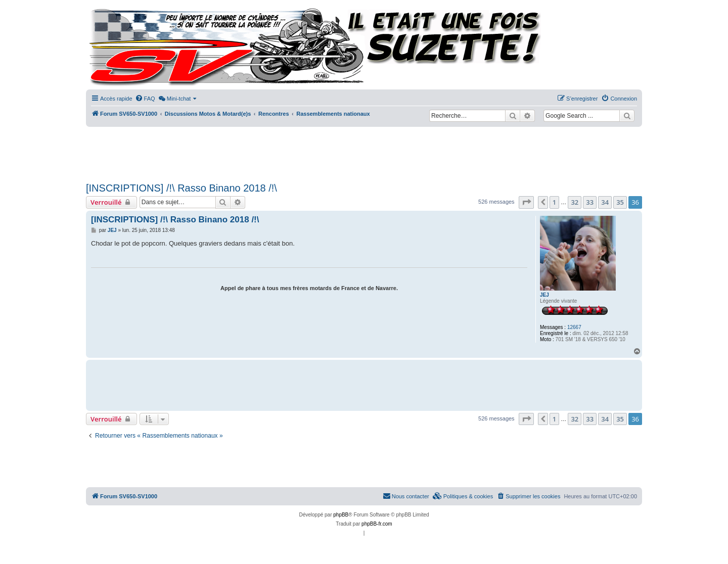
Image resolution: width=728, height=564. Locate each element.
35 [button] (620, 202)
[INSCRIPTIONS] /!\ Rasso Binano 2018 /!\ (181, 188)
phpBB (341, 515)
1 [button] (554, 202)
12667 (574, 327)
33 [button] (590, 202)
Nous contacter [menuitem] (406, 496)
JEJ (544, 295)
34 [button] (605, 202)
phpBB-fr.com (377, 524)
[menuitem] (145, 99)
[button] (526, 202)
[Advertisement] (364, 152)
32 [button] (575, 202)
